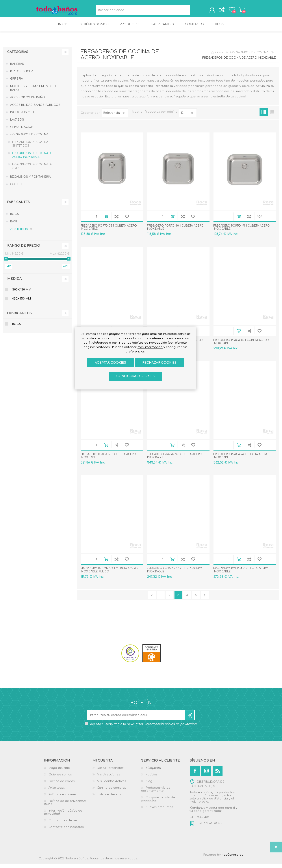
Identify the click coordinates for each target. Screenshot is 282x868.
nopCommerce (232, 859)
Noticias (151, 779)
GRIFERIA (17, 83)
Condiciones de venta (65, 825)
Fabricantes (19, 318)
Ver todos (19, 234)
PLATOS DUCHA (22, 76)
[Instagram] (206, 775)
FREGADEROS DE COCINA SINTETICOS (30, 148)
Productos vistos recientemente (156, 794)
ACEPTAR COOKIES (110, 363)
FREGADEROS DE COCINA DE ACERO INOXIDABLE (32, 160)
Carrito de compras (238, 11)
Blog (149, 786)
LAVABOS (17, 124)
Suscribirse (190, 719)
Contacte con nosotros (66, 831)
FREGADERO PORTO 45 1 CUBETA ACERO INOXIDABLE (242, 232)
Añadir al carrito (106, 221)
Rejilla (264, 116)
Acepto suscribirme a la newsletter (144, 728)
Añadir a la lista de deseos (127, 221)
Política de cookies (62, 799)
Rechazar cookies (159, 363)
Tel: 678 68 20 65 (209, 828)
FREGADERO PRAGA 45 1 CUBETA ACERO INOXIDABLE (241, 346)
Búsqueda (192, 11)
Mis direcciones (109, 779)
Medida (15, 283)
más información (150, 347)
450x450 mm (21, 303)
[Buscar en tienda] (142, 11)
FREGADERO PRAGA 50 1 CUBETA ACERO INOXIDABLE (108, 460)
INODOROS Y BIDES (25, 117)
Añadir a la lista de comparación (116, 221)
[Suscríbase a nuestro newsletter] (136, 719)
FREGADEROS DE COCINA (29, 139)
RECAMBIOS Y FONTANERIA (30, 181)
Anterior (152, 600)
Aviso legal (57, 792)
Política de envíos (62, 786)
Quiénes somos (60, 779)
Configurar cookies (135, 376)
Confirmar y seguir (205, 600)
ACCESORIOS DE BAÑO (28, 102)
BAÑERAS (17, 68)
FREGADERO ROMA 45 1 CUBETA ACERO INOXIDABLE (241, 574)
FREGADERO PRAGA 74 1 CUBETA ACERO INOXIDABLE (175, 460)
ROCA (14, 218)
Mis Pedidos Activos (111, 786)
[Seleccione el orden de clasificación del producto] (115, 117)
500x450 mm (22, 294)
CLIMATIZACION (22, 131)
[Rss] (218, 775)
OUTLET (16, 189)
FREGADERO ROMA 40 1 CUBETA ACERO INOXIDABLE (175, 574)
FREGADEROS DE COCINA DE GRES (32, 171)
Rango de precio (24, 250)
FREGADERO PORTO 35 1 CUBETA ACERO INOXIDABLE (109, 232)
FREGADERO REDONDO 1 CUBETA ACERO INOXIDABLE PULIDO (109, 574)
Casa (219, 57)
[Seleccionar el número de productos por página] (188, 117)
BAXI (13, 226)
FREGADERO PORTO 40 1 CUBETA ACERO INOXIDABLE (175, 232)
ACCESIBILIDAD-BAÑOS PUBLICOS (35, 109)
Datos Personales (110, 772)
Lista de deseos (109, 799)
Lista (272, 116)
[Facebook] (195, 775)
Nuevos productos (159, 812)
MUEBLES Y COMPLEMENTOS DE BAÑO (35, 93)
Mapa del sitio (59, 772)
